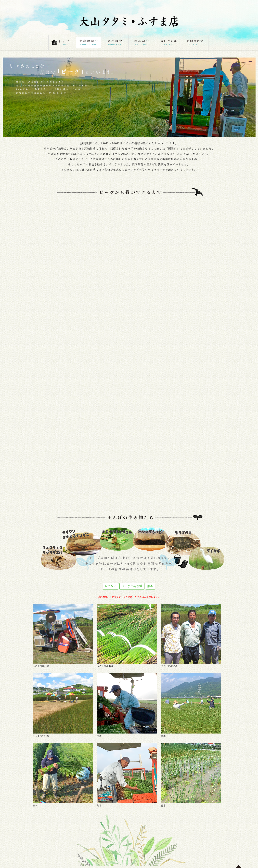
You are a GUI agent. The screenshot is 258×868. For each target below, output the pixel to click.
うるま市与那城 (132, 586)
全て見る (111, 586)
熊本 (150, 586)
